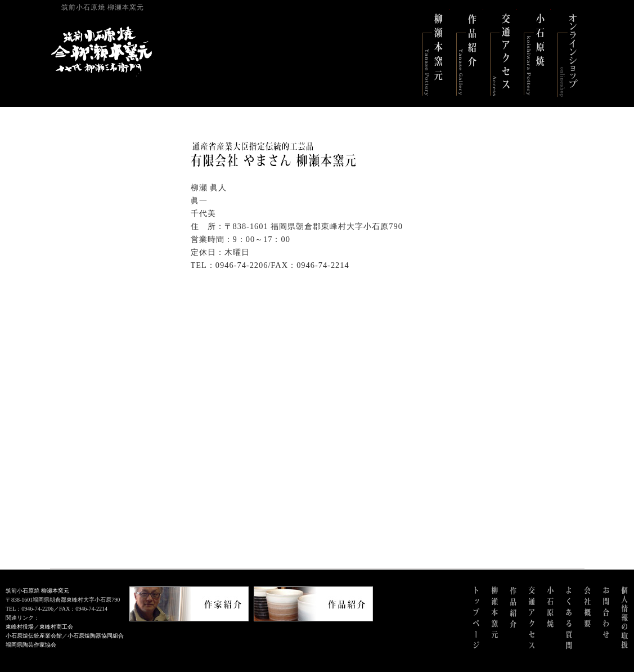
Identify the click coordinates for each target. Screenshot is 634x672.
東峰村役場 (20, 627)
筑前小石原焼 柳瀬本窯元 (37, 591)
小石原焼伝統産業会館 (34, 636)
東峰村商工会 (56, 627)
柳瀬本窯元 (433, 53)
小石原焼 (534, 53)
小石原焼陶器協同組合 (96, 636)
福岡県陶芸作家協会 (31, 645)
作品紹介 (466, 53)
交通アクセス (500, 53)
